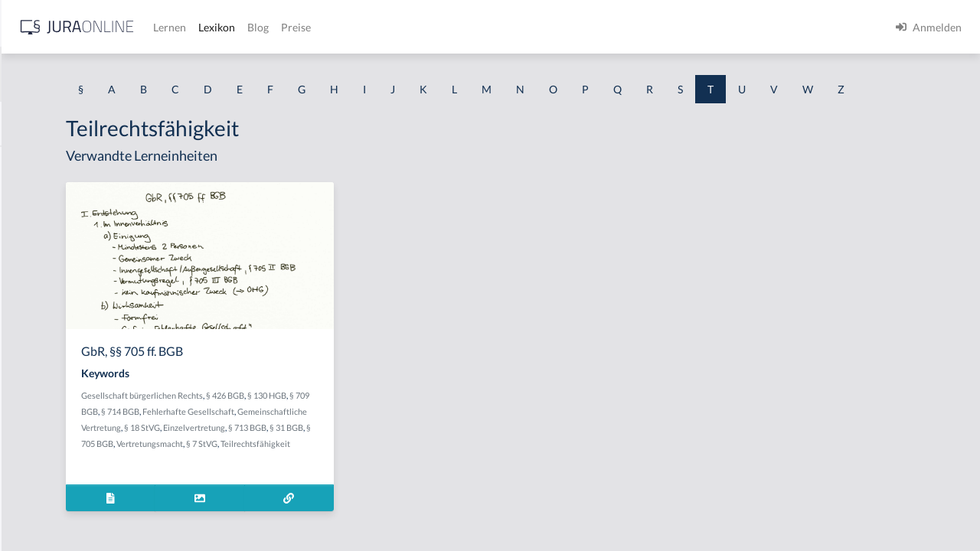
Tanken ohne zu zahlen (65, 163)
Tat (19, 266)
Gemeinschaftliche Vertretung (377, 456)
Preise (539, 27)
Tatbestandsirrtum (56, 369)
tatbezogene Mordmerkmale (79, 473)
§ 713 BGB (378, 472)
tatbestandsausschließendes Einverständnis (115, 335)
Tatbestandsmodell (57, 404)
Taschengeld (41, 231)
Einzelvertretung (325, 472)
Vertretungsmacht (325, 488)
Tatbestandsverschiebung (72, 438)
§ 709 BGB (312, 440)
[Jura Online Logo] (321, 27)
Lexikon (460, 27)
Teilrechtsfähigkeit (307, 504)
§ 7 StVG (377, 488)
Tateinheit (36, 507)
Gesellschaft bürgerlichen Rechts (333, 424)
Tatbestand (38, 300)
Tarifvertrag (40, 197)
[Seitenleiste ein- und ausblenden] (220, 23)
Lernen (413, 27)
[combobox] (122, 74)
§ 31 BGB (417, 472)
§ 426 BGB (416, 424)
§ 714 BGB (353, 440)
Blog (501, 27)
